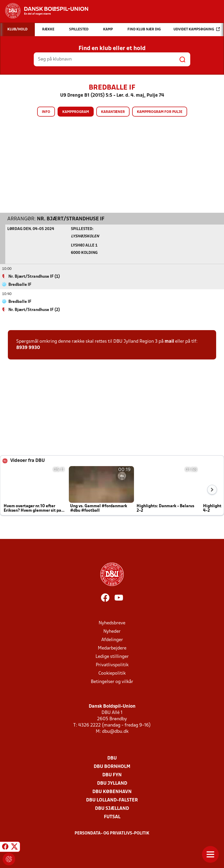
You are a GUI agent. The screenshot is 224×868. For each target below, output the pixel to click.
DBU (112, 758)
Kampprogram (76, 112)
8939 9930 (28, 348)
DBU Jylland (112, 783)
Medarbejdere (112, 648)
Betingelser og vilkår (112, 682)
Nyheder (112, 631)
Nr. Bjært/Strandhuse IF (71, 219)
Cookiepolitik (112, 673)
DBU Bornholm (112, 766)
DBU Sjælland (112, 808)
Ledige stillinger (112, 656)
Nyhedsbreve (112, 623)
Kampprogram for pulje (160, 112)
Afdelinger (112, 640)
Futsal (112, 817)
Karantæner (113, 112)
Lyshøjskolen (85, 236)
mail (169, 341)
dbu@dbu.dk (115, 731)
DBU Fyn (112, 775)
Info (46, 112)
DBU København (112, 792)
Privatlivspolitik (112, 665)
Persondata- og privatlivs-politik (112, 833)
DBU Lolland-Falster (112, 800)
